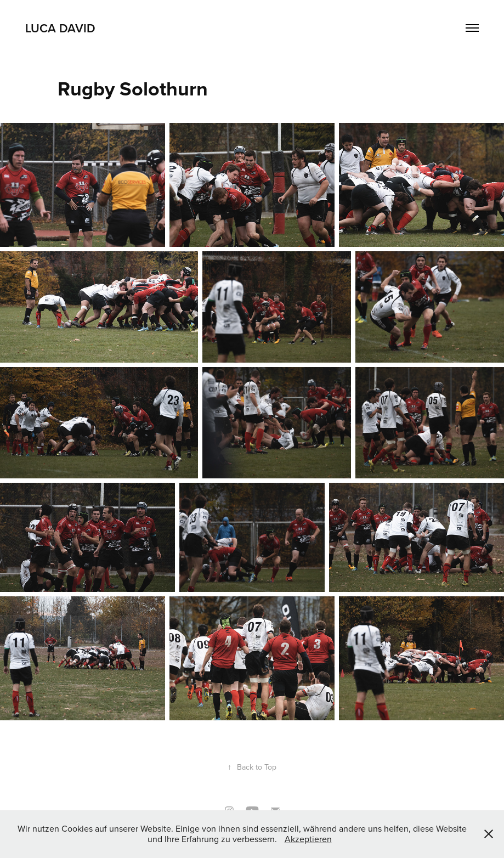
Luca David (60, 28)
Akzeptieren (308, 839)
